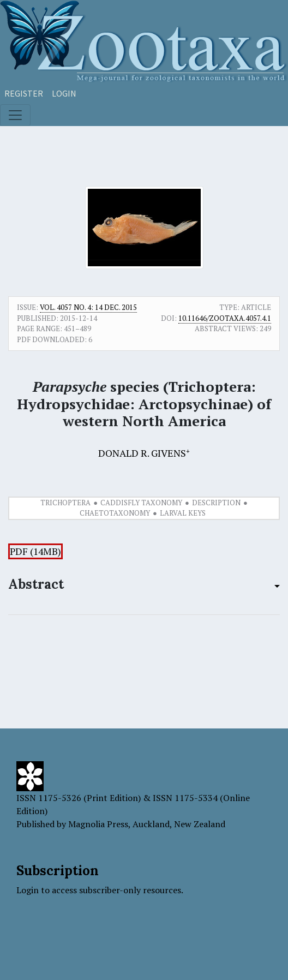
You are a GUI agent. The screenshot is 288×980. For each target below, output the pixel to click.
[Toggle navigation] (15, 115)
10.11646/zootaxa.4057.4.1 (225, 318)
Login (64, 93)
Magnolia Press (98, 824)
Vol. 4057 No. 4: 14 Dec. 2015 (88, 307)
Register (24, 93)
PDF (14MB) (35, 551)
